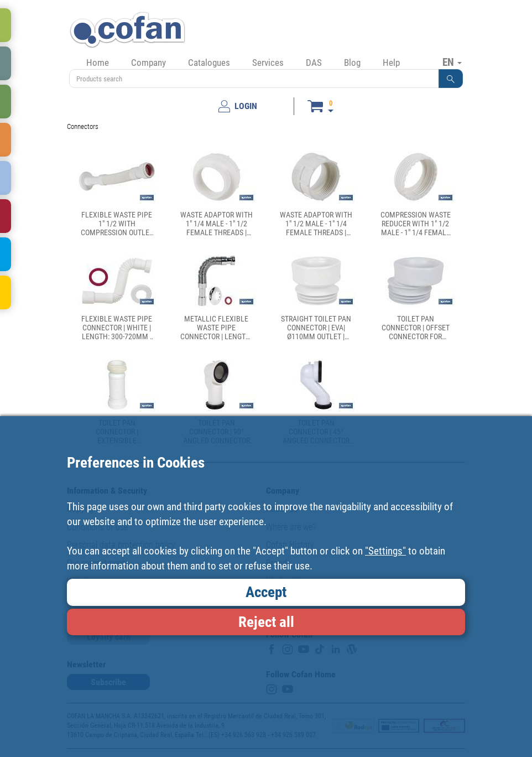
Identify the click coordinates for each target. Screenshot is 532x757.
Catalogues (209, 63)
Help (391, 63)
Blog (352, 63)
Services (268, 63)
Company (148, 63)
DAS (314, 63)
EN (452, 62)
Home (98, 63)
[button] (451, 79)
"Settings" (385, 551)
